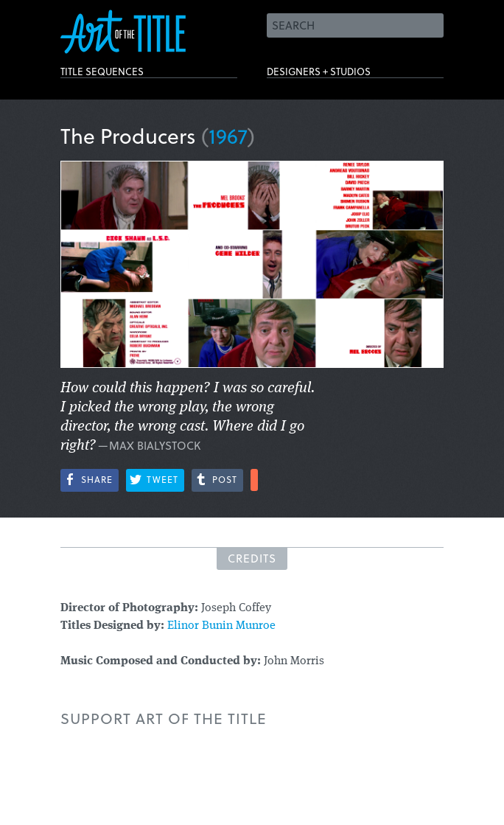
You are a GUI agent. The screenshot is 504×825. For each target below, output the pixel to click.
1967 (228, 135)
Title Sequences (122, 76)
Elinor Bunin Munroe (221, 626)
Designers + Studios (345, 76)
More (254, 480)
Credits (252, 558)
